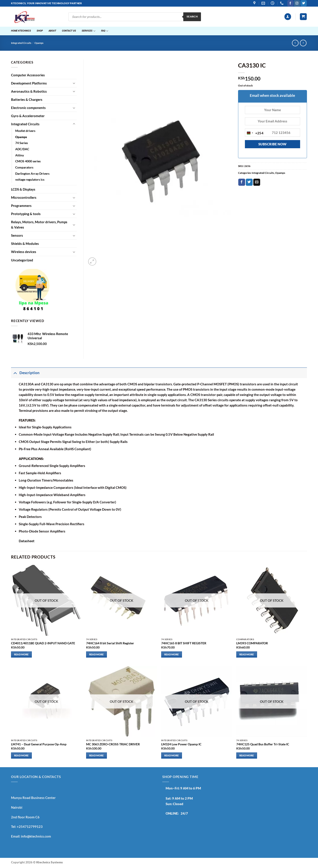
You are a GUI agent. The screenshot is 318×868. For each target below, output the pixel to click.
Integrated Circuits (21, 43)
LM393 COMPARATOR (252, 643)
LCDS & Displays (23, 189)
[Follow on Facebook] (290, 3)
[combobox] (254, 133)
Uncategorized (22, 260)
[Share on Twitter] (249, 182)
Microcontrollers (24, 197)
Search (192, 16)
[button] (288, 17)
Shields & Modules (25, 244)
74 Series (22, 143)
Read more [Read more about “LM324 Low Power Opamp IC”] (172, 755)
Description (25, 373)
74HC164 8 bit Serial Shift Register (110, 643)
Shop (40, 31)
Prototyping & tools (26, 214)
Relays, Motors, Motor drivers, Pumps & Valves (39, 225)
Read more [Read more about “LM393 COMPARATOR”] (247, 654)
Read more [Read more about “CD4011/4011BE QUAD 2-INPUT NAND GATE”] (21, 654)
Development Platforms (29, 83)
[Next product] (295, 43)
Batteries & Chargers (27, 99)
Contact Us (69, 31)
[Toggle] (74, 83)
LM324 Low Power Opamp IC (181, 744)
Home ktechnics (21, 31)
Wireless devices (24, 252)
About (52, 31)
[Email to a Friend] (257, 182)
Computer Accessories (28, 75)
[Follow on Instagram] (297, 3)
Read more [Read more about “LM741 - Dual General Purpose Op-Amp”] (21, 755)
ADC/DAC (22, 149)
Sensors (17, 235)
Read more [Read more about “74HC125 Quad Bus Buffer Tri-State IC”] (247, 755)
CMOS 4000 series (28, 161)
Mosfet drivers (25, 131)
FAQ (105, 31)
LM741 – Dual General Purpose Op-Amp (39, 744)
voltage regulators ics (30, 180)
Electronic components (28, 108)
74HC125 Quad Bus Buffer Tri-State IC (263, 744)
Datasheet (27, 541)
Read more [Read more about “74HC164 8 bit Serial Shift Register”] (97, 654)
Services (89, 31)
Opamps (39, 43)
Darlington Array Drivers (32, 174)
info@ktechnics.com (36, 836)
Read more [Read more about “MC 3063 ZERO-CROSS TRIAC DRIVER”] (97, 755)
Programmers (21, 206)
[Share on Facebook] (242, 182)
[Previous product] (303, 43)
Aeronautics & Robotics (29, 91)
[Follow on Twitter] (304, 3)
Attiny (20, 155)
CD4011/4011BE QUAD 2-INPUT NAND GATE (43, 643)
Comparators (24, 167)
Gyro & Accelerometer (28, 116)
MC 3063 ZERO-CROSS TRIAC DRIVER (113, 744)
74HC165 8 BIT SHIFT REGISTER (184, 643)
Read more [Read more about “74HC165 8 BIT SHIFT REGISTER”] (172, 654)
